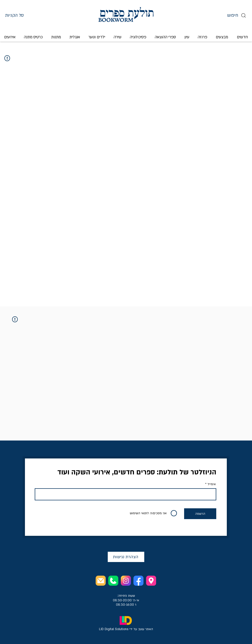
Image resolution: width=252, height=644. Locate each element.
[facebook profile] (138, 581)
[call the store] (113, 581)
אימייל (212, 484)
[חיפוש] (236, 15)
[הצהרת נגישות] (126, 557)
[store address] (151, 581)
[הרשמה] (200, 514)
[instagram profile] (126, 581)
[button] (20, 15)
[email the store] (101, 581)
